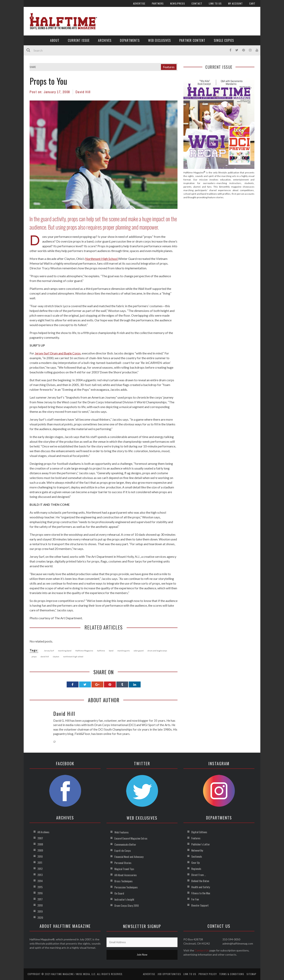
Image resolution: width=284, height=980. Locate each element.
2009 (40, 850)
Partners (158, 3)
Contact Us (202, 950)
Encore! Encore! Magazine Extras (131, 838)
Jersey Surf (49, 651)
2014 (40, 881)
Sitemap (251, 974)
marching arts (124, 651)
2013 (40, 875)
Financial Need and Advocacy (129, 857)
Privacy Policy (208, 974)
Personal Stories (123, 863)
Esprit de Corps (123, 850)
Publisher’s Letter (201, 844)
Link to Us (215, 3)
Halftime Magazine (84, 651)
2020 (40, 917)
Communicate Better (125, 844)
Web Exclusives (159, 40)
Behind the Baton (200, 881)
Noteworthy (197, 850)
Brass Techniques (123, 881)
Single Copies (224, 40)
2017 (40, 899)
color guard (139, 651)
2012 (40, 869)
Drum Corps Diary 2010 (127, 905)
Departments (130, 40)
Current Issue (79, 40)
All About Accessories (126, 875)
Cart (252, 3)
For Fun (195, 899)
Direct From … (199, 875)
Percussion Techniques (126, 887)
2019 (40, 911)
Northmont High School (102, 259)
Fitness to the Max (201, 893)
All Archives (43, 832)
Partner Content (192, 40)
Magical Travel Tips (124, 869)
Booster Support (200, 905)
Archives (105, 40)
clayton (56, 656)
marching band (65, 651)
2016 (40, 893)
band (111, 651)
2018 (40, 905)
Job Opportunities (169, 974)
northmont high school (73, 656)
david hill (45, 656)
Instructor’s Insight (124, 899)
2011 (40, 862)
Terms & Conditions (232, 974)
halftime (101, 651)
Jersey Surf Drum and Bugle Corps (58, 353)
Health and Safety (201, 887)
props (34, 656)
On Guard (119, 893)
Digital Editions (199, 832)
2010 (40, 856)
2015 (40, 887)
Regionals (196, 869)
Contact (197, 3)
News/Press (178, 3)
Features (169, 67)
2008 (40, 844)
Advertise (139, 3)
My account (235, 3)
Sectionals (197, 856)
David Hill (83, 92)
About (55, 40)
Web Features (121, 832)
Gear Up (196, 862)
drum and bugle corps (157, 651)
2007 (40, 838)
